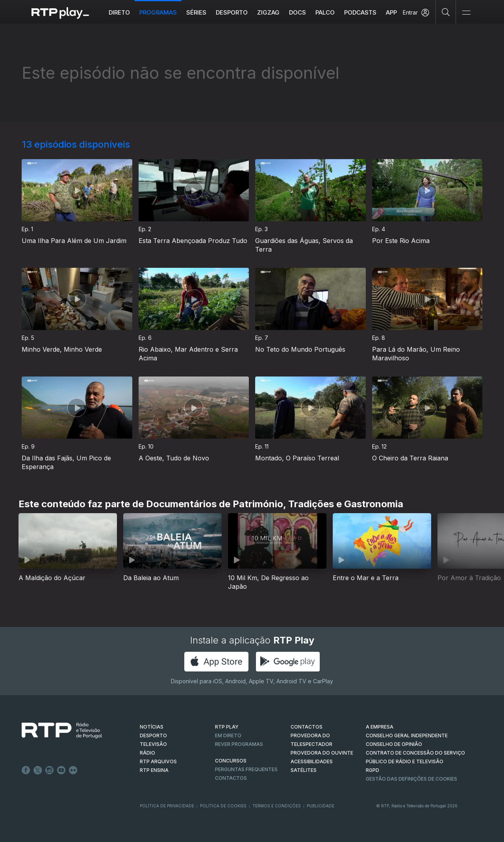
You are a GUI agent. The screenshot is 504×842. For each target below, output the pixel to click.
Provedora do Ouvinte (322, 753)
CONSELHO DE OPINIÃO (394, 744)
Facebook (26, 770)
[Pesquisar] (446, 12)
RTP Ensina (154, 770)
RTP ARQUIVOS (158, 761)
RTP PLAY (227, 727)
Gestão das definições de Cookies (411, 779)
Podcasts (361, 12)
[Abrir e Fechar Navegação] (466, 13)
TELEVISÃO (153, 744)
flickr (73, 770)
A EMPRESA (380, 727)
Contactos (231, 778)
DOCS (298, 12)
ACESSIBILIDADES (312, 761)
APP (392, 12)
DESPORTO (153, 735)
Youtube (61, 770)
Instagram (50, 770)
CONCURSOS (231, 761)
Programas (158, 12)
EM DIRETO (228, 735)
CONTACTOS (307, 727)
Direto (120, 12)
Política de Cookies (223, 806)
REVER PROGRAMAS (239, 744)
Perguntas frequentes (246, 769)
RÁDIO (147, 753)
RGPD (372, 770)
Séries (197, 12)
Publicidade (321, 806)
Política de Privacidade (167, 806)
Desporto (232, 12)
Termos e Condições (277, 806)
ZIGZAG (269, 12)
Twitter (38, 770)
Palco (325, 12)
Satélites (304, 770)
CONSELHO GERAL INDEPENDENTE (407, 735)
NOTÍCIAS (152, 727)
